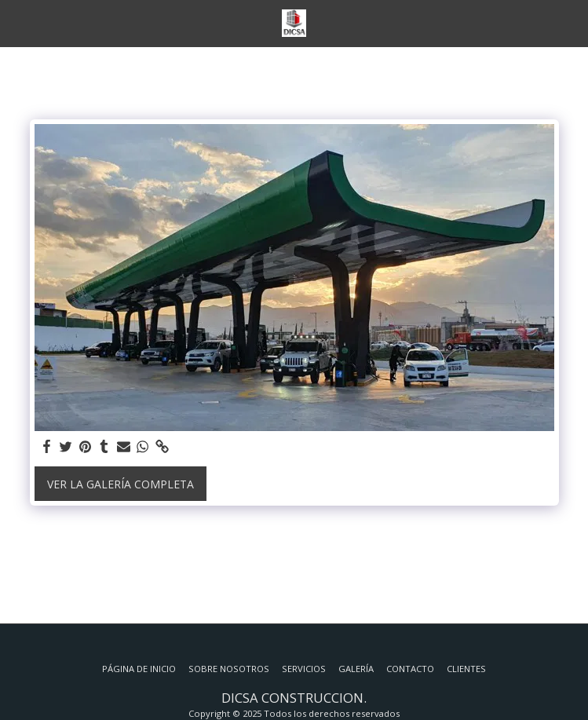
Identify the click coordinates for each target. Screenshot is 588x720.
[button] (17, 22)
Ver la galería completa (121, 484)
